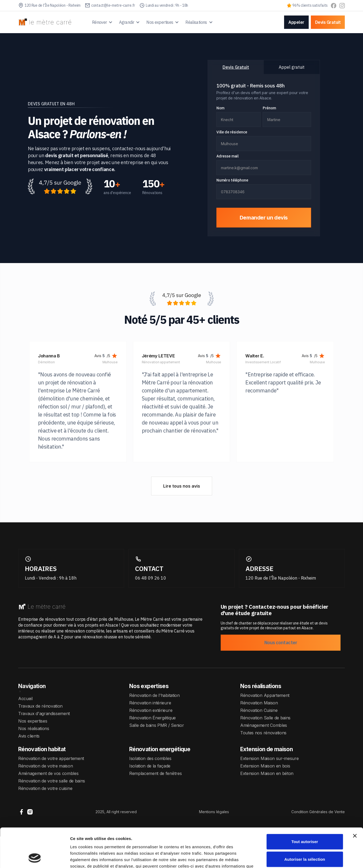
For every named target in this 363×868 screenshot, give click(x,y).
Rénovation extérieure (151, 710)
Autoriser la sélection (305, 822)
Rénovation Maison (259, 703)
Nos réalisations (34, 728)
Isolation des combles (150, 758)
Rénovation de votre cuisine (45, 788)
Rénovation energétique (160, 749)
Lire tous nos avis (182, 486)
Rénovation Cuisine (259, 710)
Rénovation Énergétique (152, 718)
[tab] (236, 67)
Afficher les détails (295, 857)
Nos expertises (33, 721)
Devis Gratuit (328, 22)
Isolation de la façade (150, 766)
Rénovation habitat (42, 749)
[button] (102, 22)
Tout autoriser (305, 805)
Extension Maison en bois (265, 766)
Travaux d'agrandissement (44, 713)
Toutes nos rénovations (263, 733)
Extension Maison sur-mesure (269, 758)
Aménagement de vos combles (48, 773)
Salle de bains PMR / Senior (156, 725)
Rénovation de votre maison (46, 766)
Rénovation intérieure (150, 703)
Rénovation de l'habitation (154, 695)
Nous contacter (281, 643)
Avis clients (29, 736)
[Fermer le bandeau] (355, 799)
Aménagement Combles (264, 725)
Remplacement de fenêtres (155, 773)
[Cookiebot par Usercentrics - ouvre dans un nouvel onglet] (35, 858)
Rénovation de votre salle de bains (52, 781)
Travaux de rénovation (40, 706)
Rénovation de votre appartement (51, 758)
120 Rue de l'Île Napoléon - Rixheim (281, 578)
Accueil (25, 699)
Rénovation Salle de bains (265, 718)
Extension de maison (266, 749)
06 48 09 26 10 (151, 578)
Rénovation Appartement (265, 695)
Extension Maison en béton (267, 773)
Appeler (296, 22)
